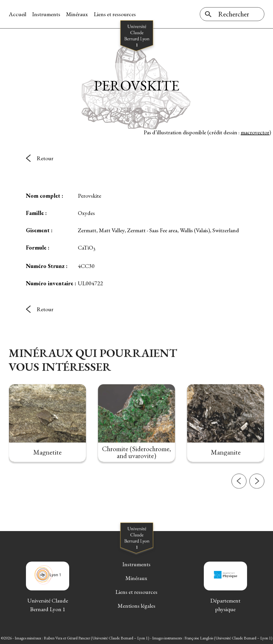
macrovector (255, 132)
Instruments (46, 14)
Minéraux (77, 14)
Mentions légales (136, 606)
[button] (239, 502)
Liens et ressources (115, 14)
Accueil (17, 14)
